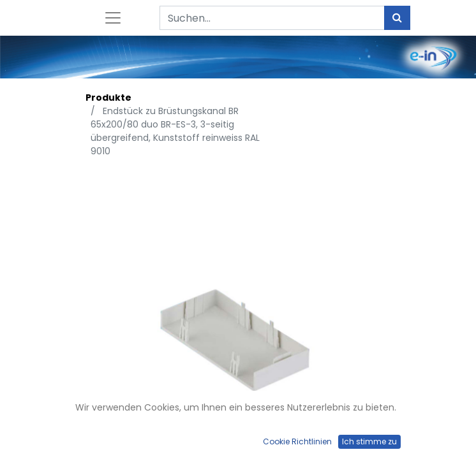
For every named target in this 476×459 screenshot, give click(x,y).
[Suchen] (397, 18)
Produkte (108, 98)
